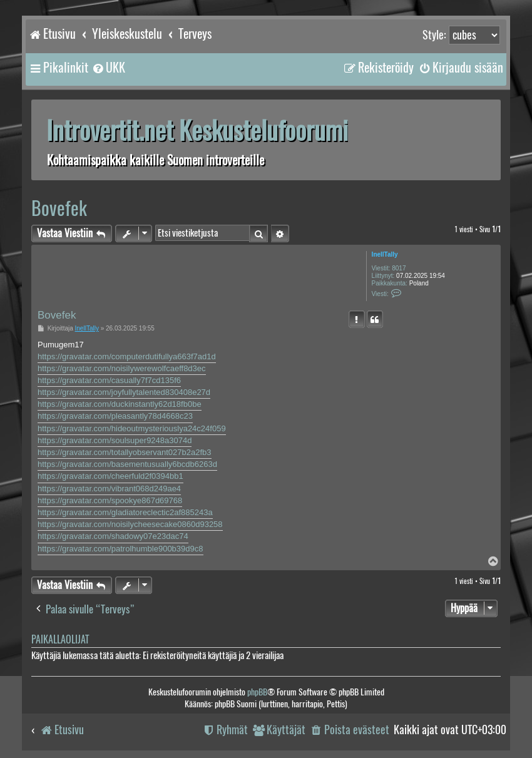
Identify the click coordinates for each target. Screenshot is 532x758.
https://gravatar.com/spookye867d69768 (110, 500)
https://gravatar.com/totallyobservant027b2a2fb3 (125, 452)
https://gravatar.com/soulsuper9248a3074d (115, 440)
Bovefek (59, 208)
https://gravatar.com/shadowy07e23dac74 (113, 536)
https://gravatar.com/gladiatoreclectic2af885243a (125, 512)
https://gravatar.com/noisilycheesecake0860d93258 (130, 524)
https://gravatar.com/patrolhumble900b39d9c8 (120, 549)
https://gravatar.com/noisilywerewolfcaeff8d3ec (122, 368)
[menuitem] (108, 68)
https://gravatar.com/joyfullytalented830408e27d (124, 392)
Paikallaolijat (60, 639)
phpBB (257, 692)
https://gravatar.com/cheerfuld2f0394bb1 (110, 476)
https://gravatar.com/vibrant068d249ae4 (109, 489)
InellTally (385, 254)
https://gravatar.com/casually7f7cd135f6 (109, 380)
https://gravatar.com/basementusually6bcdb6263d (127, 464)
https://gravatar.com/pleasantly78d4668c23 (115, 416)
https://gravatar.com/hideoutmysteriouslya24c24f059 (132, 428)
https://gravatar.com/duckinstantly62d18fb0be (120, 404)
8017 (399, 268)
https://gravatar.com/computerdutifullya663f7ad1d (127, 356)
